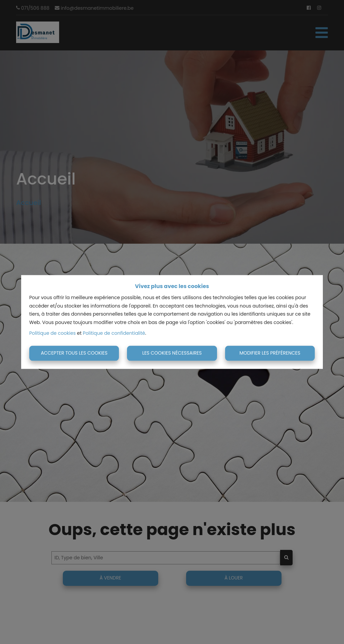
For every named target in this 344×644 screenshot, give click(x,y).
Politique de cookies (52, 333)
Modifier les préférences (270, 353)
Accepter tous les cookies (74, 353)
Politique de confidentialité (114, 333)
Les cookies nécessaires (172, 353)
